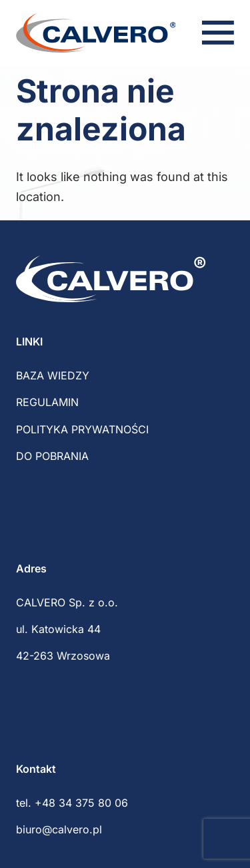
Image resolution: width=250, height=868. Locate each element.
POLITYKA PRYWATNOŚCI (82, 429)
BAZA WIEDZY (53, 375)
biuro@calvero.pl (59, 829)
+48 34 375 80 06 (81, 803)
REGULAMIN (47, 402)
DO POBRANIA (52, 456)
